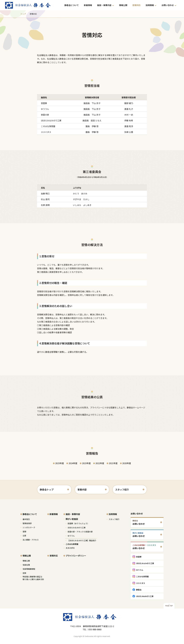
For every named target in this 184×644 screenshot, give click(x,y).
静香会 (139, 590)
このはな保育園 (72, 544)
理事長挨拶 (27, 523)
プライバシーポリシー (76, 556)
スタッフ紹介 (122, 489)
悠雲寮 (139, 557)
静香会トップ (47, 489)
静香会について (72, 5)
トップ (23, 14)
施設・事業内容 (104, 5)
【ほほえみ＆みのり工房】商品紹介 (82, 540)
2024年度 (73, 463)
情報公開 (123, 5)
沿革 (24, 536)
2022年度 (100, 463)
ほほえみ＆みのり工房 (77, 528)
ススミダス (70, 548)
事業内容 (82, 489)
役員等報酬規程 (29, 569)
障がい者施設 (72, 519)
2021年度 (113, 463)
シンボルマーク (29, 527)
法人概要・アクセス (31, 540)
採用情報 (150, 5)
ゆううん (71, 536)
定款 (24, 573)
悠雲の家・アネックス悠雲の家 (80, 532)
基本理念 (26, 519)
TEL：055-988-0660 (92, 629)
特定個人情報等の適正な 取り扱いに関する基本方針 (33, 578)
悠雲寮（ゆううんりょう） (78, 523)
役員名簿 (26, 565)
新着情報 (88, 5)
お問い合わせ (168, 5)
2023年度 (86, 463)
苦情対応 (136, 5)
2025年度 (60, 463)
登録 (24, 531)
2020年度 (127, 463)
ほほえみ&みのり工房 (145, 596)
